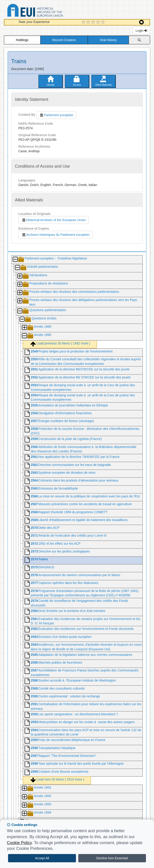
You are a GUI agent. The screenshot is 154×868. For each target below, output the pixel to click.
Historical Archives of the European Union (54, 220)
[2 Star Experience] (89, 22)
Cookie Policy (19, 843)
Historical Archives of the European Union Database (48, 11)
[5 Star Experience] (103, 22)
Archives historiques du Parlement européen (56, 235)
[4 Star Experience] (99, 22)
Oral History (108, 40)
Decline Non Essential (112, 858)
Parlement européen (56, 115)
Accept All (42, 858)
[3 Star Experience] (94, 22)
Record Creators (64, 40)
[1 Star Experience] (84, 22)
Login (141, 31)
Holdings (22, 40)
